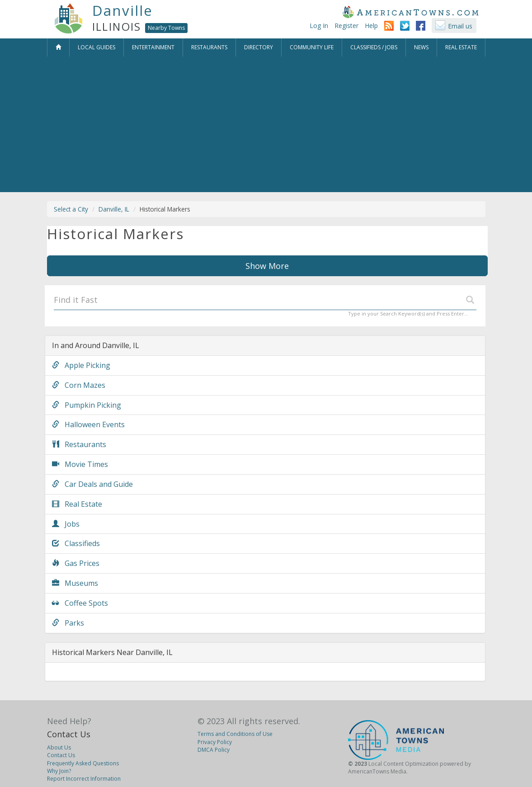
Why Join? (59, 771)
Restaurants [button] (209, 47)
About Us (59, 747)
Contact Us (69, 734)
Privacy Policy (215, 742)
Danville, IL (114, 209)
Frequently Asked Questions (83, 763)
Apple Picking (81, 365)
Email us (460, 26)
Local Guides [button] (97, 47)
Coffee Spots (80, 603)
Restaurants (79, 444)
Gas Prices (76, 563)
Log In (319, 26)
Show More (267, 266)
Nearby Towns (166, 28)
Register (346, 26)
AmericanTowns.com (410, 12)
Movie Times (80, 464)
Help (371, 26)
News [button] (421, 47)
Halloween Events (88, 424)
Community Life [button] (312, 47)
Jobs (66, 524)
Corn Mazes (79, 385)
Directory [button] (259, 47)
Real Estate (77, 504)
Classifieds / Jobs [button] (374, 47)
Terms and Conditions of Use (235, 734)
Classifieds (76, 543)
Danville (122, 10)
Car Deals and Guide (92, 484)
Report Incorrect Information (84, 779)
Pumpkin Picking (87, 405)
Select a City (71, 209)
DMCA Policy (214, 750)
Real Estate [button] (461, 47)
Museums (75, 583)
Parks (68, 623)
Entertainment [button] (153, 47)
